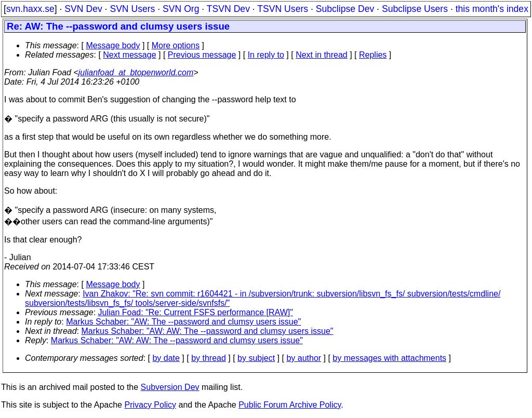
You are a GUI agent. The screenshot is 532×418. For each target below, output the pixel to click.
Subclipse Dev (345, 9)
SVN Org (181, 9)
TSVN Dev (228, 9)
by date (166, 358)
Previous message (202, 55)
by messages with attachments (389, 358)
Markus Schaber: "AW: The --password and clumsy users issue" (183, 322)
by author (304, 358)
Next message (129, 55)
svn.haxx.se (30, 9)
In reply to (266, 55)
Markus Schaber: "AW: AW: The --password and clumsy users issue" (208, 331)
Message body (113, 45)
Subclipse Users (415, 9)
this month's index (492, 9)
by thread (209, 358)
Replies (373, 55)
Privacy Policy (150, 405)
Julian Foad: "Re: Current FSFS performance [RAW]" (196, 312)
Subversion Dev (170, 387)
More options (176, 45)
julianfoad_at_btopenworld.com (136, 72)
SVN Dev (83, 9)
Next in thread (322, 55)
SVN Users (132, 9)
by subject (256, 358)
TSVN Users (283, 9)
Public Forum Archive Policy (290, 405)
